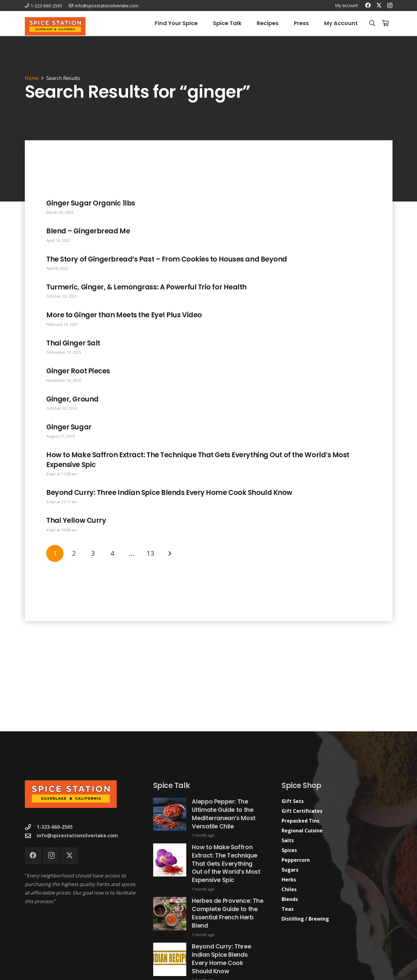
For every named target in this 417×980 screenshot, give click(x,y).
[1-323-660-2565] (31, 827)
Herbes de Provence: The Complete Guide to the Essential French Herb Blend (227, 914)
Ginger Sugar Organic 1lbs (91, 203)
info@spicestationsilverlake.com (77, 835)
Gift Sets (293, 801)
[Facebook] (368, 5)
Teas (288, 909)
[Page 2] (74, 553)
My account (347, 5)
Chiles (289, 889)
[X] (379, 5)
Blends (290, 899)
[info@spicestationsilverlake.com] (31, 836)
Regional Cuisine (302, 831)
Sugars (290, 870)
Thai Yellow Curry (76, 520)
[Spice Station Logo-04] (55, 26)
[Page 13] (150, 553)
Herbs (289, 880)
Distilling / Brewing (305, 919)
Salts (288, 840)
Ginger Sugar (69, 427)
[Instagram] (390, 6)
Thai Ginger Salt (73, 343)
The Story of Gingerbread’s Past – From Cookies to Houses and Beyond (167, 259)
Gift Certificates (302, 811)
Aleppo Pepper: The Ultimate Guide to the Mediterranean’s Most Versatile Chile (224, 814)
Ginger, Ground (72, 399)
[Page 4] (112, 553)
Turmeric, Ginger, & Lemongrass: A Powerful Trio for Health (146, 287)
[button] (372, 23)
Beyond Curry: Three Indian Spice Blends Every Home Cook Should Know (169, 492)
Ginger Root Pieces (78, 371)
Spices (289, 850)
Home (32, 78)
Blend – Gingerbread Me (88, 231)
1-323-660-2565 (55, 827)
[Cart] (386, 23)
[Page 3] (93, 553)
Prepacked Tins (300, 821)
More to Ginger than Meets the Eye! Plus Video (124, 315)
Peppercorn (296, 860)
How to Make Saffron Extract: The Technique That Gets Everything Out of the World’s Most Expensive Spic (198, 460)
